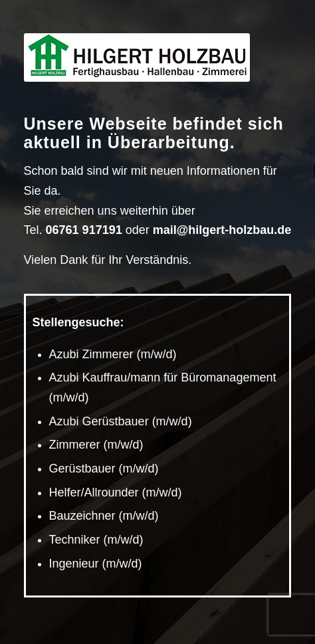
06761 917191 (84, 230)
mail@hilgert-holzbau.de (222, 230)
